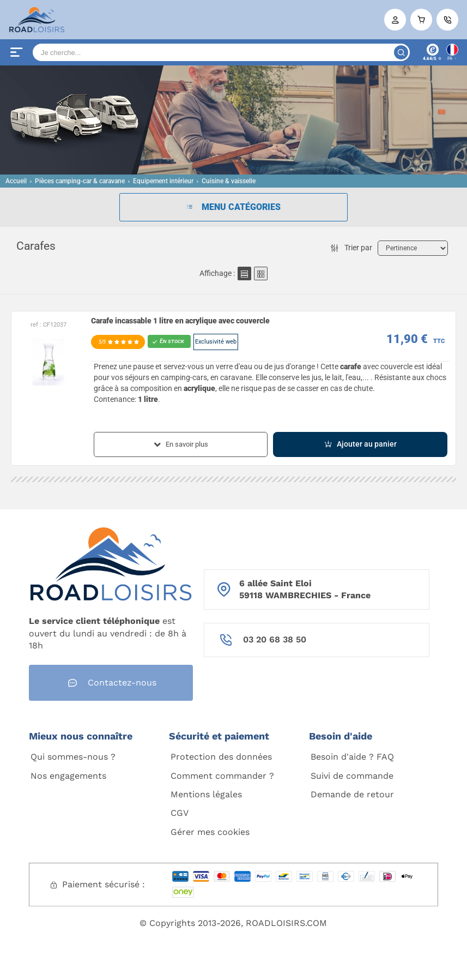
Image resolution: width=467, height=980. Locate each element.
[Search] (221, 52)
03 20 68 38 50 (275, 639)
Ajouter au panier (360, 444)
